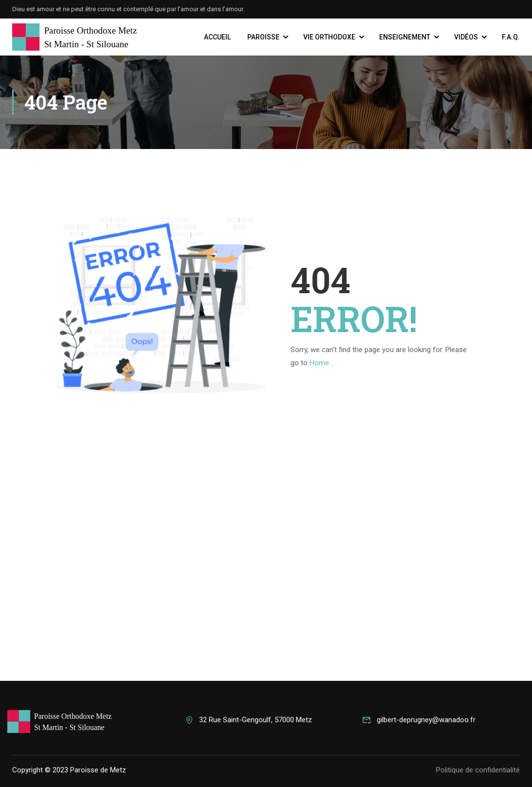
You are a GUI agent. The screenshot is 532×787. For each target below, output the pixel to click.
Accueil (217, 37)
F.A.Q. (511, 37)
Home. (320, 363)
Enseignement (405, 37)
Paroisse (263, 37)
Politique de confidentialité (478, 770)
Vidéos (466, 37)
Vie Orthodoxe (329, 37)
